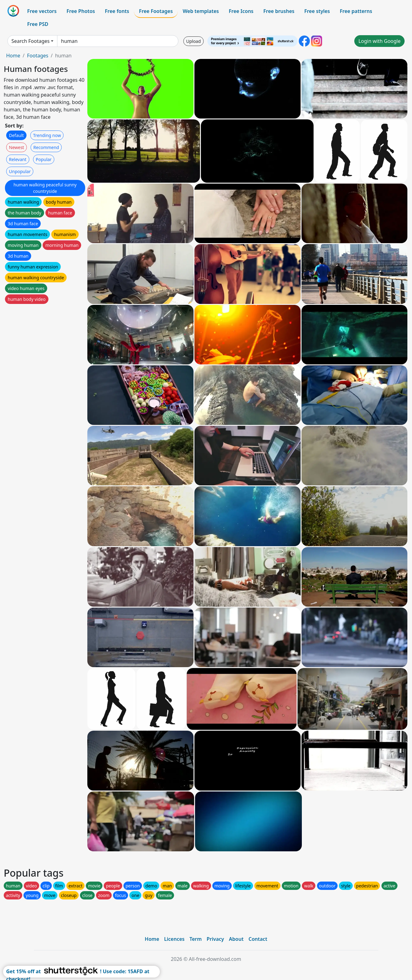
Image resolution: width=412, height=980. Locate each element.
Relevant (18, 159)
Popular (44, 159)
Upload (193, 41)
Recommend (46, 147)
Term (196, 939)
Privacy (215, 939)
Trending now (47, 135)
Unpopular (20, 171)
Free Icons (241, 11)
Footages (37, 56)
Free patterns (356, 11)
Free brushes (279, 11)
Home (13, 56)
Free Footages (156, 11)
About (236, 939)
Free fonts (117, 11)
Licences (174, 939)
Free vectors (42, 11)
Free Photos (81, 11)
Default (16, 135)
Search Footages (31, 41)
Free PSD (38, 24)
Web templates (201, 11)
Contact (258, 939)
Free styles (317, 11)
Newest (17, 147)
